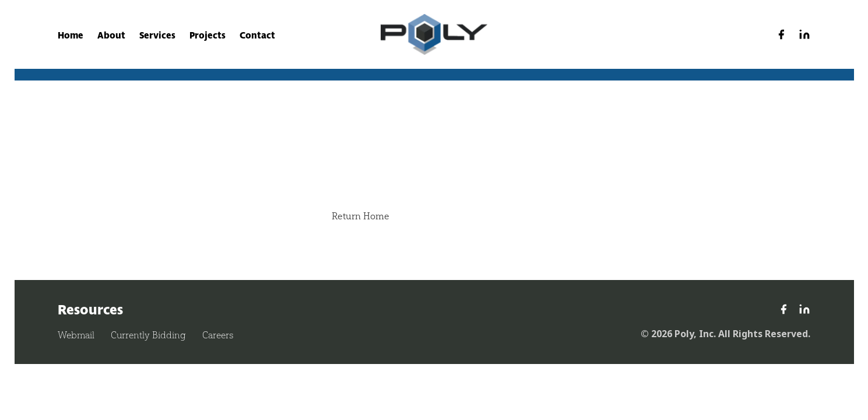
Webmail (76, 335)
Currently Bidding (148, 335)
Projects (208, 36)
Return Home (361, 216)
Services (157, 36)
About (111, 36)
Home (71, 36)
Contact (257, 36)
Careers (218, 335)
